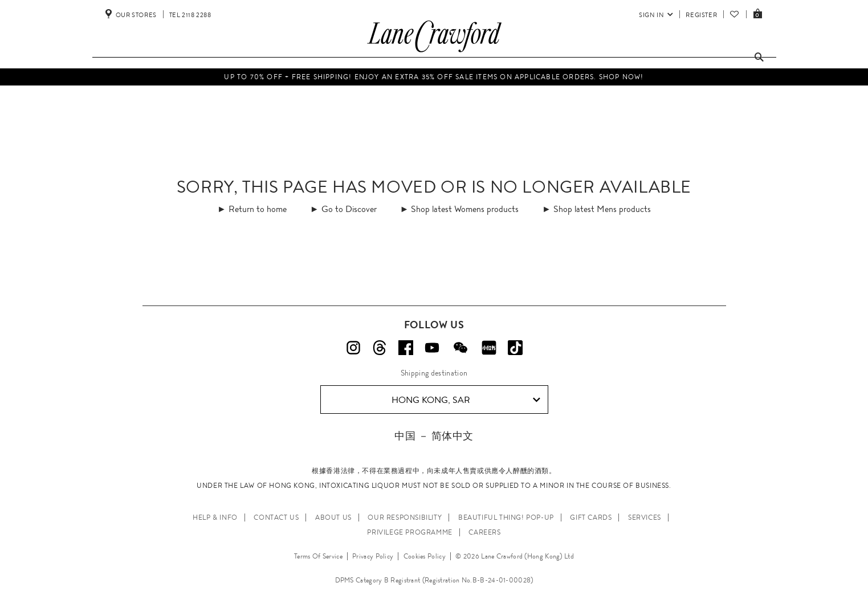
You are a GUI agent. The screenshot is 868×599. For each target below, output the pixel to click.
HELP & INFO (215, 517)
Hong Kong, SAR (466, 400)
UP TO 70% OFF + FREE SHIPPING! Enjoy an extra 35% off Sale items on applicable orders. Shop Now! (434, 77)
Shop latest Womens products (465, 209)
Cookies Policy (425, 556)
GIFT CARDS (591, 517)
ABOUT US (333, 517)
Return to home (258, 209)
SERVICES (645, 517)
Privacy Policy (373, 556)
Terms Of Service (318, 556)
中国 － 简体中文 (434, 436)
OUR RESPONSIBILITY (405, 517)
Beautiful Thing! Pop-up (506, 517)
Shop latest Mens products (602, 209)
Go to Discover (349, 209)
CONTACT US (276, 517)
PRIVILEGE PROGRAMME (409, 532)
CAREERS (484, 532)
